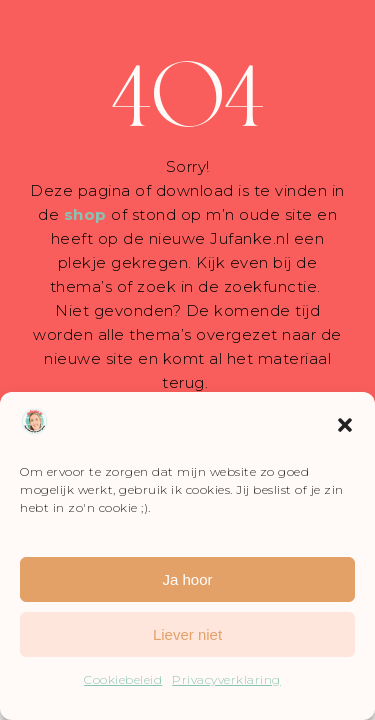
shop (85, 214)
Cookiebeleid (123, 679)
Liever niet (187, 634)
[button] (345, 425)
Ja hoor (187, 579)
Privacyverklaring (226, 679)
